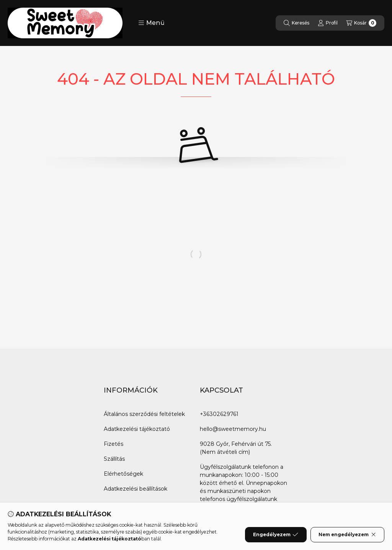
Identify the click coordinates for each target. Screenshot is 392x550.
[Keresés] (296, 23)
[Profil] (328, 23)
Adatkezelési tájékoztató (137, 429)
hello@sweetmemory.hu (233, 429)
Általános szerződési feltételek (144, 414)
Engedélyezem (276, 535)
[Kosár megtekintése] (361, 23)
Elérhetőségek (123, 474)
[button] (151, 23)
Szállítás (114, 459)
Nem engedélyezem (347, 535)
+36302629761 (219, 414)
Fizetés (114, 444)
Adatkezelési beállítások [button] (136, 489)
